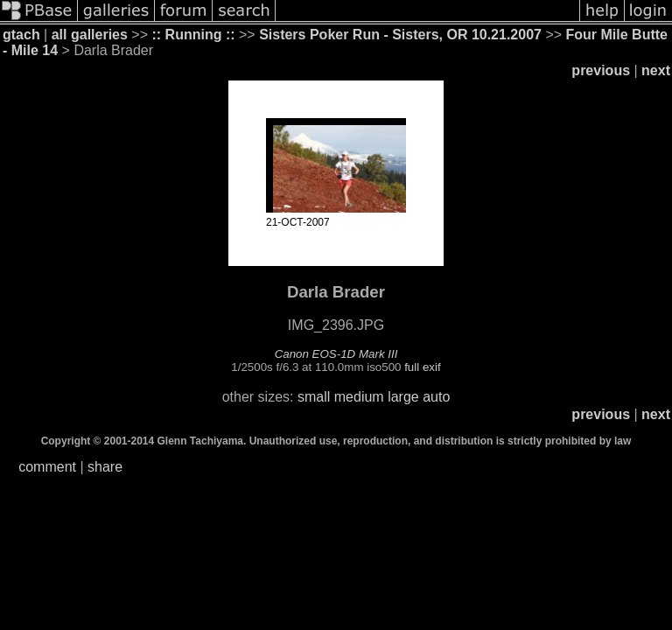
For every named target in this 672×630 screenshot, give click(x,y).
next (656, 70)
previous (601, 70)
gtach (21, 35)
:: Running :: (193, 35)
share (105, 467)
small (314, 397)
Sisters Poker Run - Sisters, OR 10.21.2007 (400, 35)
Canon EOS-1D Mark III (336, 354)
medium (359, 397)
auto (436, 397)
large (403, 397)
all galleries (90, 35)
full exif (422, 367)
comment (47, 467)
